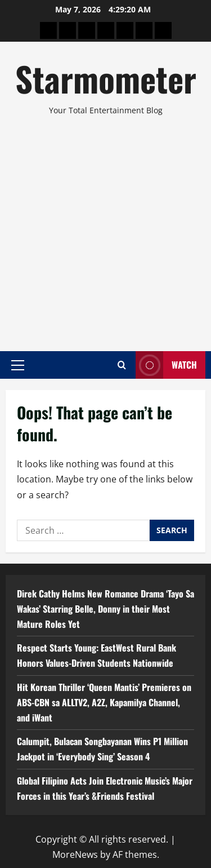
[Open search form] (122, 365)
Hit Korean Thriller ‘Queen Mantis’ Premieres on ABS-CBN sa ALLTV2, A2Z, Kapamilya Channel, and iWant (104, 702)
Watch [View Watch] (166, 365)
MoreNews (75, 854)
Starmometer (106, 78)
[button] (18, 365)
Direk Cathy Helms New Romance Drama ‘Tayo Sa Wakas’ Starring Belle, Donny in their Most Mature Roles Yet (105, 609)
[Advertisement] (105, 229)
